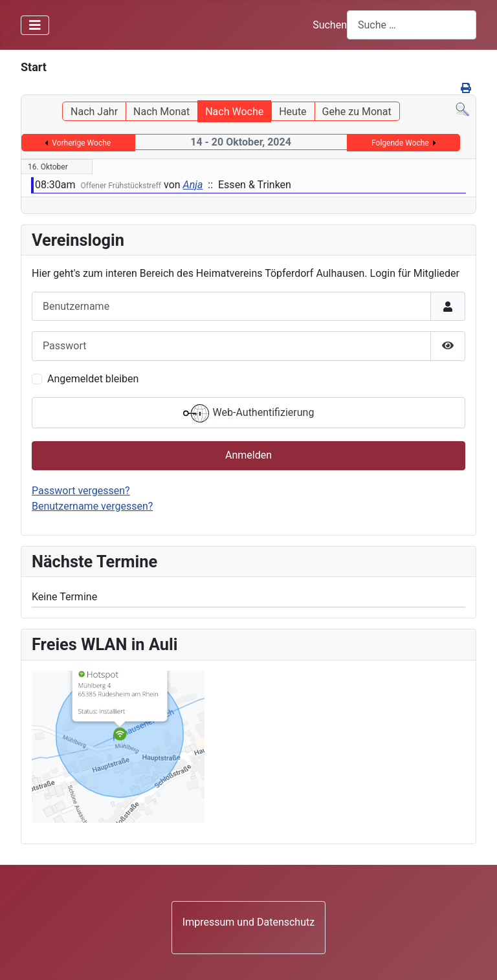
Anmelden (248, 455)
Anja (193, 185)
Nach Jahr (94, 112)
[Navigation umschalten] (35, 25)
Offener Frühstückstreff (121, 186)
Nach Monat (161, 112)
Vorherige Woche (81, 143)
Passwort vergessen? (81, 491)
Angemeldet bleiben (93, 379)
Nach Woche (234, 112)
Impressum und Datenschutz (248, 922)
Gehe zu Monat (357, 112)
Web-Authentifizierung (249, 413)
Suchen (330, 25)
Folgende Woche (400, 143)
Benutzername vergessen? (92, 506)
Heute (293, 112)
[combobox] (412, 25)
